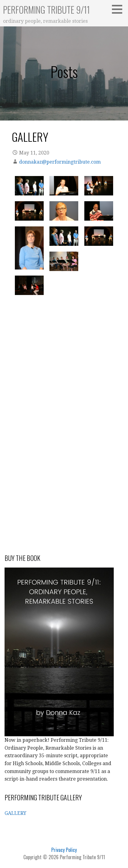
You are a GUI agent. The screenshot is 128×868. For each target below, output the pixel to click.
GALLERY (15, 813)
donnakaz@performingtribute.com (60, 162)
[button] (119, 9)
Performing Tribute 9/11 (46, 10)
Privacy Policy (64, 850)
